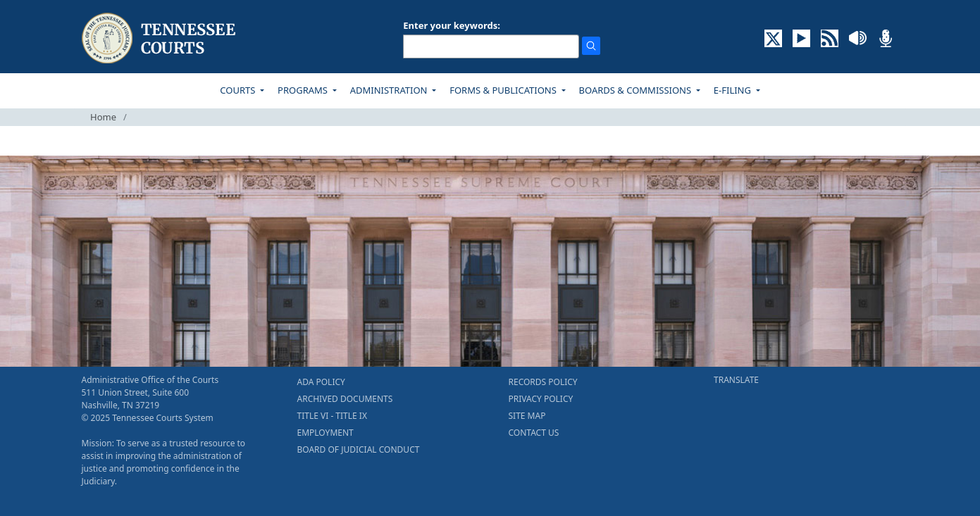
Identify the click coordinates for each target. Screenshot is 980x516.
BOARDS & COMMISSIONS (637, 90)
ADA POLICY (321, 382)
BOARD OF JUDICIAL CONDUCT (359, 449)
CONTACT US (534, 433)
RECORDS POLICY (543, 382)
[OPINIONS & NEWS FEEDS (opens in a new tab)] (830, 37)
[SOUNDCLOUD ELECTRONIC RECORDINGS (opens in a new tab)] (858, 37)
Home (103, 117)
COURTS (238, 90)
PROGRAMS (304, 90)
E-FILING (734, 90)
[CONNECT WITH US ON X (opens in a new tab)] (773, 37)
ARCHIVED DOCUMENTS (345, 399)
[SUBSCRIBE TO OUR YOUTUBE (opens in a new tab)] (801, 37)
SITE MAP (527, 416)
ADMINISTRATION (390, 90)
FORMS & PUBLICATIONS (504, 90)
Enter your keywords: (452, 25)
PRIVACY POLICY (541, 399)
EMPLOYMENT (325, 433)
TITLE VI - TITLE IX (332, 416)
